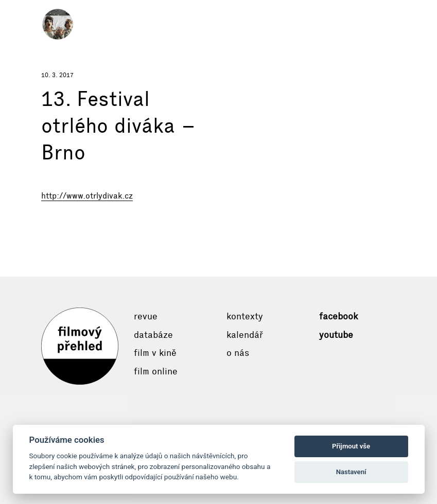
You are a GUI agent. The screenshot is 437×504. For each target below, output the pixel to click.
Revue (146, 316)
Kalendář (245, 335)
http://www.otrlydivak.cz (87, 196)
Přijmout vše (351, 446)
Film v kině (155, 353)
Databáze (153, 335)
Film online (156, 371)
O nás (238, 353)
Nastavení (351, 472)
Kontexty (245, 316)
